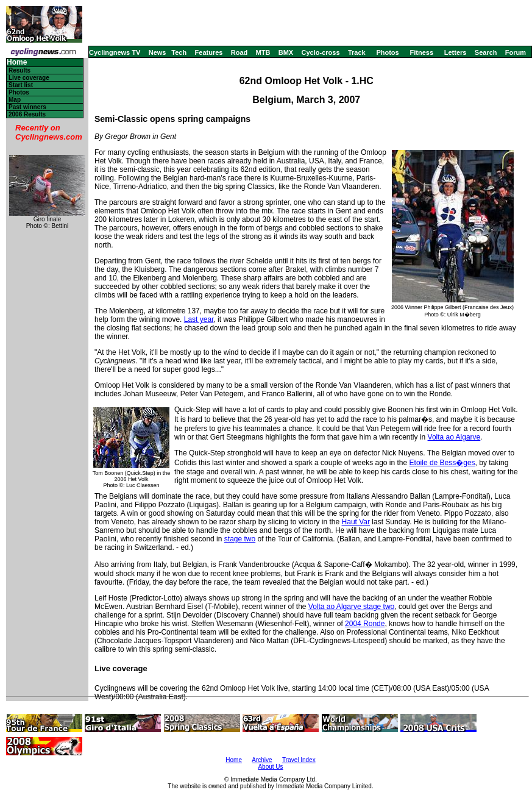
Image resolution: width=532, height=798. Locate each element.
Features (209, 52)
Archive (262, 760)
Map (15, 100)
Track (357, 52)
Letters (456, 52)
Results (20, 70)
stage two (240, 539)
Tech (179, 52)
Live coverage (29, 78)
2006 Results (27, 114)
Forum (516, 52)
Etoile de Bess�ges (442, 463)
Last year (199, 319)
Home (17, 62)
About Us (270, 767)
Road (239, 52)
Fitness (421, 52)
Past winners (27, 107)
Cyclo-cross (321, 52)
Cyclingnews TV (115, 52)
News (158, 52)
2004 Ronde (365, 624)
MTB (263, 52)
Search (486, 52)
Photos (387, 52)
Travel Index (299, 760)
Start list (21, 85)
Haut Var (356, 522)
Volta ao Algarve (454, 437)
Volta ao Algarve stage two (351, 607)
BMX (286, 52)
